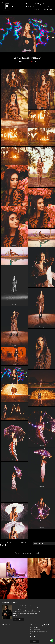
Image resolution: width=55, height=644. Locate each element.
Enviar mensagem (36, 630)
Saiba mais (18, 619)
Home (28, 4)
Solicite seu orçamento (43, 10)
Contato (34, 642)
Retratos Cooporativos (35, 7)
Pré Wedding (37, 4)
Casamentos (47, 4)
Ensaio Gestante (18, 7)
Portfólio (48, 7)
